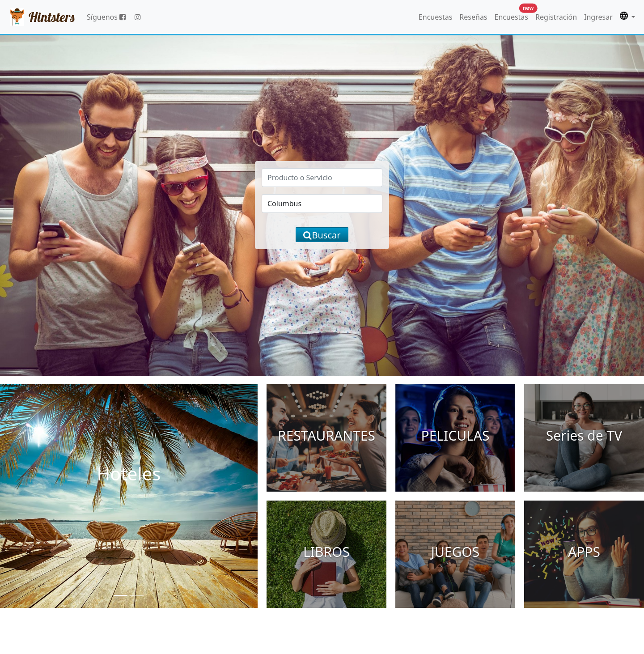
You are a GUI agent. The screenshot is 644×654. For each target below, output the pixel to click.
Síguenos (106, 17)
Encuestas (435, 17)
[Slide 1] (121, 596)
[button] (627, 17)
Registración (556, 17)
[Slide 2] (137, 596)
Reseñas (473, 17)
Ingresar (598, 17)
